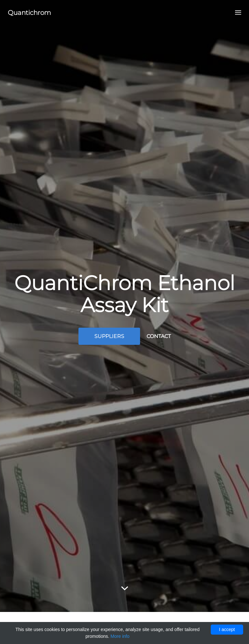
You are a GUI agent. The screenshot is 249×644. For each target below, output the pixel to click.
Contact (159, 336)
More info (120, 636)
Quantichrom (29, 13)
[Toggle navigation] (236, 13)
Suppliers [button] (109, 336)
